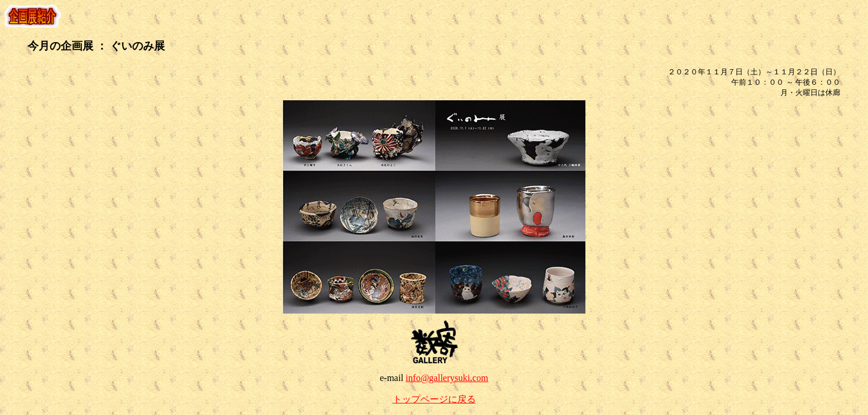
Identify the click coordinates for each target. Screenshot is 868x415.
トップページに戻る (434, 399)
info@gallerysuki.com (447, 378)
